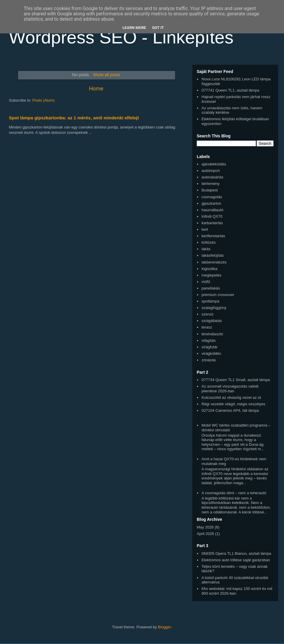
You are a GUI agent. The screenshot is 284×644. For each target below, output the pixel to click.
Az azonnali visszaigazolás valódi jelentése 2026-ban (230, 389)
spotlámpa (210, 301)
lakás (206, 249)
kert (205, 229)
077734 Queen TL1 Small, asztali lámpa (236, 380)
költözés (209, 242)
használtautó (212, 210)
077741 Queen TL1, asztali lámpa (230, 90)
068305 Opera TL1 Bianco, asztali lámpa (236, 553)
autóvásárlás (212, 177)
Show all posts (106, 75)
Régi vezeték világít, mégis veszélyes (233, 404)
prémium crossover (218, 295)
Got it (158, 28)
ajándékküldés (214, 164)
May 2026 (205, 527)
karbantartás (212, 223)
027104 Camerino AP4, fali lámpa (230, 410)
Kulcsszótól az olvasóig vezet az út (231, 397)
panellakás (211, 288)
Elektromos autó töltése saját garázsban (236, 560)
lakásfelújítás (213, 255)
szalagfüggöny (214, 308)
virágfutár (209, 347)
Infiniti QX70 (212, 216)
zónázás (209, 360)
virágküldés (211, 353)
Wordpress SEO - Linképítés (121, 37)
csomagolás (212, 197)
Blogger (164, 627)
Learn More (134, 28)
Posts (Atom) (44, 100)
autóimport (210, 171)
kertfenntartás (213, 236)
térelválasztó (212, 334)
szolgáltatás (212, 321)
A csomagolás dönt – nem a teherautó (234, 493)
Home (96, 89)
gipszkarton (211, 203)
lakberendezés (214, 262)
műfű (206, 282)
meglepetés (211, 275)
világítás (209, 340)
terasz (207, 327)
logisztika (209, 269)
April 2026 (205, 534)
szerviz (207, 314)
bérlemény (210, 184)
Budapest (210, 190)
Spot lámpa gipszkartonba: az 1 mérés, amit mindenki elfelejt (74, 118)
